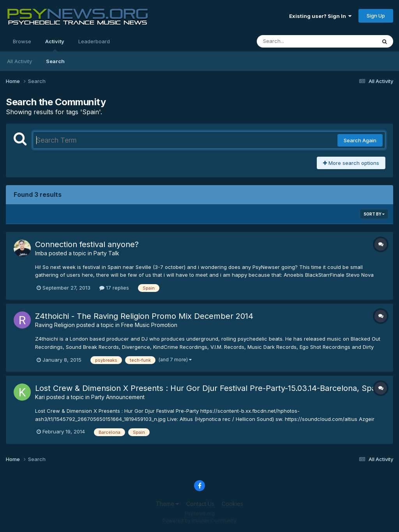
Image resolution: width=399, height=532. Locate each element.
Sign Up (376, 16)
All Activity (19, 61)
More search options (351, 163)
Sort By (374, 214)
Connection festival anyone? (87, 244)
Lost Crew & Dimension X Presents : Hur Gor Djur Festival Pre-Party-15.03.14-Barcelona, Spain (209, 388)
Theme (167, 504)
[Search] (295, 41)
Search (55, 61)
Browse (22, 41)
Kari (40, 397)
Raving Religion (55, 325)
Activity (55, 45)
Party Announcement (118, 397)
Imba (41, 253)
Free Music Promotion (149, 325)
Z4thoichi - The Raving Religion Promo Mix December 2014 (144, 316)
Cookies (232, 504)
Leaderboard (94, 41)
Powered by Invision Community (199, 521)
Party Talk (106, 253)
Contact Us (200, 504)
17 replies (114, 288)
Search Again (360, 140)
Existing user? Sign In (320, 16)
